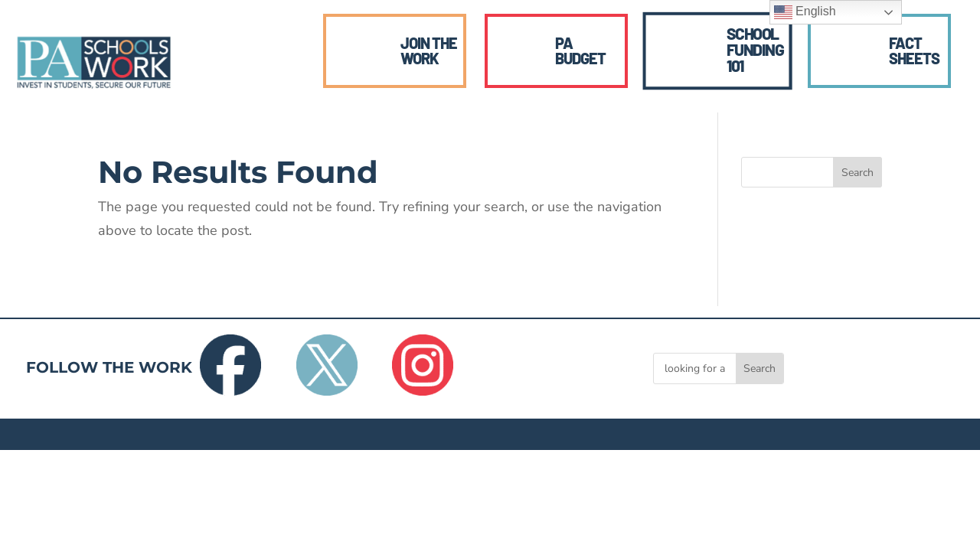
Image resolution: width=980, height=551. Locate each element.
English (805, 12)
